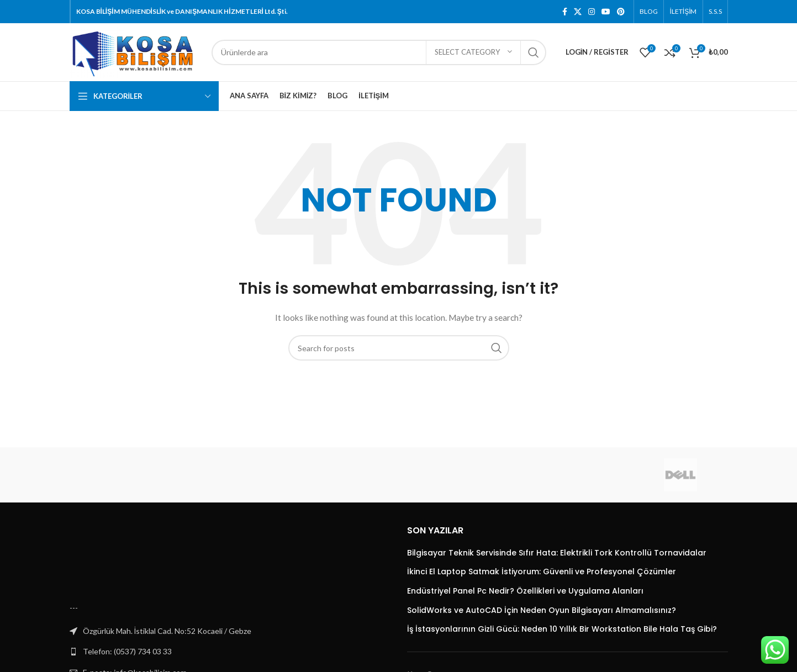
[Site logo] (135, 51)
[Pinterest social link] (621, 12)
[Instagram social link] (592, 12)
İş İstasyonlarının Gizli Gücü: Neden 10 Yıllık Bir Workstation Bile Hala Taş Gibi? (562, 629)
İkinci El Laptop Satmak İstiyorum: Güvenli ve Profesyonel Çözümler (542, 572)
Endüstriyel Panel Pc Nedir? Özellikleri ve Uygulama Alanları (525, 591)
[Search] (379, 52)
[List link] (230, 652)
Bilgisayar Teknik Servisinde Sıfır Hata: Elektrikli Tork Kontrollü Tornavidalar (557, 553)
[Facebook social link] (565, 12)
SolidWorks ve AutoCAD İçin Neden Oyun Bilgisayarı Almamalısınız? (542, 610)
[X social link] (578, 12)
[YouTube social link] (606, 12)
